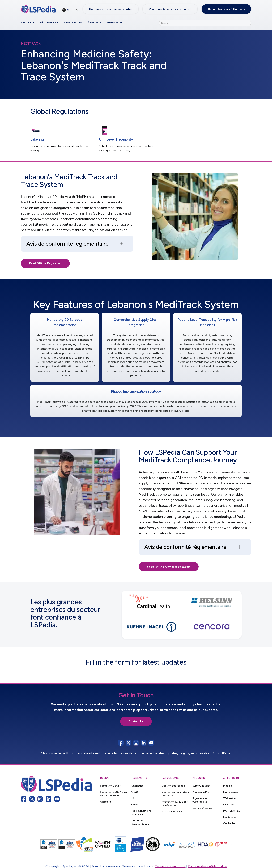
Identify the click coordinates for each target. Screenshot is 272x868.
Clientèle (229, 804)
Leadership (230, 817)
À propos (94, 22)
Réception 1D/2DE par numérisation (175, 803)
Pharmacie (114, 22)
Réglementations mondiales (141, 812)
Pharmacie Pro (201, 792)
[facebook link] (24, 799)
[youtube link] (57, 799)
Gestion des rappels (173, 786)
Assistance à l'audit (173, 811)
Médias (228, 786)
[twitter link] (32, 799)
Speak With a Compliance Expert (169, 567)
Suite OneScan (201, 786)
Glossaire (106, 802)
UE (132, 798)
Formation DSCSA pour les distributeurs (114, 794)
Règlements (49, 22)
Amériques (137, 786)
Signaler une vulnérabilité (200, 800)
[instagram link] (40, 799)
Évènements (231, 792)
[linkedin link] (49, 799)
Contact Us (136, 721)
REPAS (135, 804)
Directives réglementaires (140, 822)
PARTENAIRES (232, 811)
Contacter (229, 823)
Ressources (73, 22)
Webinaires (230, 798)
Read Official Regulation (45, 263)
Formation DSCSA (111, 786)
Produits (28, 22)
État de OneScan (202, 808)
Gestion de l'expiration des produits (175, 794)
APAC (134, 792)
